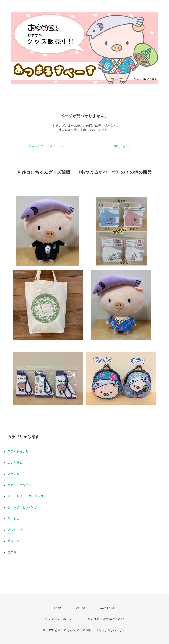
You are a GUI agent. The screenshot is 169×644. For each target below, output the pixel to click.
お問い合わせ (122, 146)
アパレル (14, 474)
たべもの (14, 519)
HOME (59, 608)
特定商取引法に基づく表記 (106, 619)
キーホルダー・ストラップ (26, 496)
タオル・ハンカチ (20, 485)
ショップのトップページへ (47, 146)
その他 (12, 552)
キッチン (14, 541)
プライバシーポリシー (60, 619)
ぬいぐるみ (15, 463)
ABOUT (82, 608)
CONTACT (107, 608)
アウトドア (15, 530)
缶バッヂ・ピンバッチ (23, 507)
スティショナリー (20, 451)
